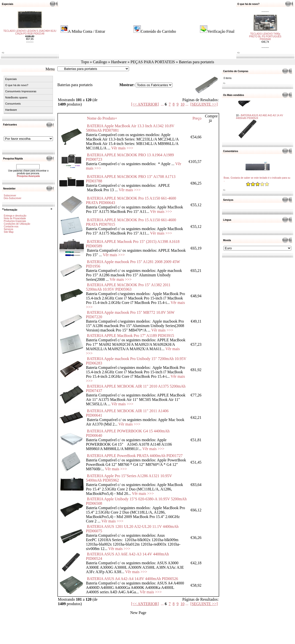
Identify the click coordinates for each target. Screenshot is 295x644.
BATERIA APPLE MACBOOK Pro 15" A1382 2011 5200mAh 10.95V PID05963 (128, 287)
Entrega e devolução (15, 216)
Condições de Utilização (17, 224)
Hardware (119, 62)
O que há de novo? (17, 85)
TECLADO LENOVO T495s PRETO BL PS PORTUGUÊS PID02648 (265, 32)
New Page (138, 613)
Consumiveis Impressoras (21, 91)
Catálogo (100, 62)
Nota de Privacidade (15, 218)
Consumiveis (13, 104)
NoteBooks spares (16, 97)
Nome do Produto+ (102, 118)
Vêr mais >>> (122, 148)
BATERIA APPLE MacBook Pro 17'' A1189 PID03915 (131, 336)
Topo (85, 62)
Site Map (8, 232)
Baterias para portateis (196, 62)
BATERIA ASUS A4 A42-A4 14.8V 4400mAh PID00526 (132, 579)
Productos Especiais (15, 221)
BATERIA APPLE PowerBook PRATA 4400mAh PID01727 (135, 456)
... (162, 104)
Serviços (8, 229)
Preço (197, 118)
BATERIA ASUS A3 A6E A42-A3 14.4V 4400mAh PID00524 (259, 112)
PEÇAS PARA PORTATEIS (153, 62)
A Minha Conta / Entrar (87, 31)
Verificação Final (221, 31)
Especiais (11, 79)
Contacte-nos (11, 227)
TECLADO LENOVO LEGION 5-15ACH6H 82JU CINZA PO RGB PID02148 (30, 36)
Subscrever (10, 196)
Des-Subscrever (13, 198)
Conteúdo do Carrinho (158, 31)
